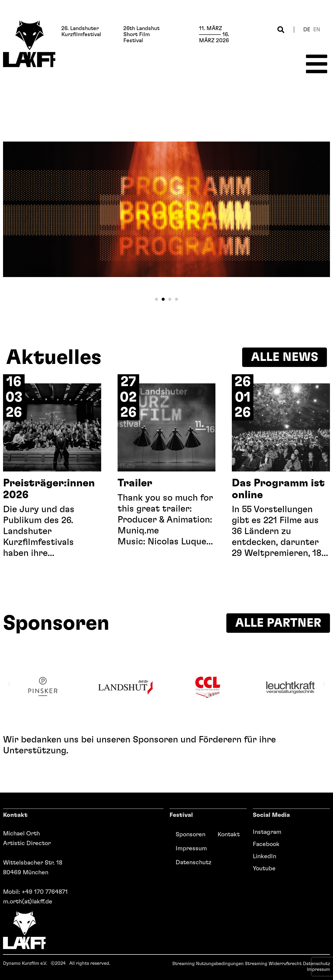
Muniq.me (138, 531)
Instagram (267, 832)
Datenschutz (194, 862)
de (307, 30)
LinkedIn (264, 856)
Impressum (191, 848)
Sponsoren (191, 834)
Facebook (266, 844)
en (317, 30)
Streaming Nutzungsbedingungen (208, 964)
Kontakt (229, 834)
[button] (281, 30)
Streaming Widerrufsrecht (273, 964)
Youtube (264, 869)
